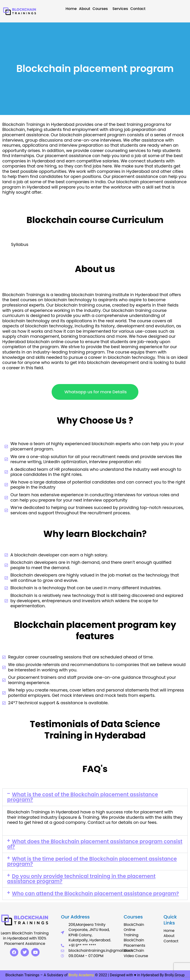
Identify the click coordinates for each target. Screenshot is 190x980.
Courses (101, 9)
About (85, 9)
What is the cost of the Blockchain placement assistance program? (83, 797)
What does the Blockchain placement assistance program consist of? (95, 844)
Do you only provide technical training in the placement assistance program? (81, 879)
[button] (95, 797)
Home (71, 9)
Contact (138, 9)
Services (120, 9)
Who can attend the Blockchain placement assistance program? (96, 894)
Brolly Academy (81, 975)
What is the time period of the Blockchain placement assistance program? (92, 861)
